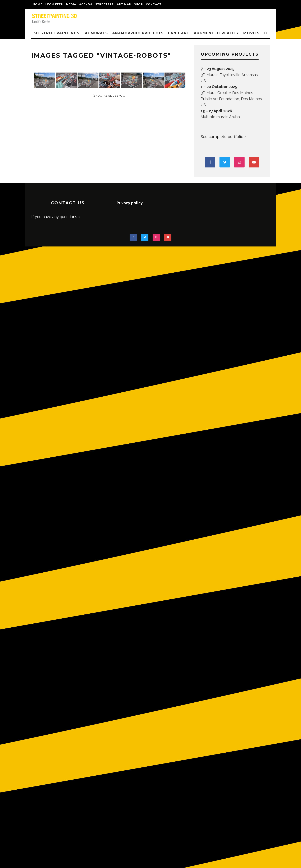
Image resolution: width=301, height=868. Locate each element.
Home (38, 4)
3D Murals (96, 33)
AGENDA (86, 4)
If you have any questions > (56, 217)
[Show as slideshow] (110, 96)
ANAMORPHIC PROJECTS (138, 33)
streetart (105, 4)
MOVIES (252, 33)
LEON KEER (54, 4)
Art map (124, 4)
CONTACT (154, 4)
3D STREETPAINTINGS (57, 33)
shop (138, 4)
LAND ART (179, 33)
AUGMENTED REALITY (217, 33)
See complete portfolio (222, 137)
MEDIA (71, 4)
